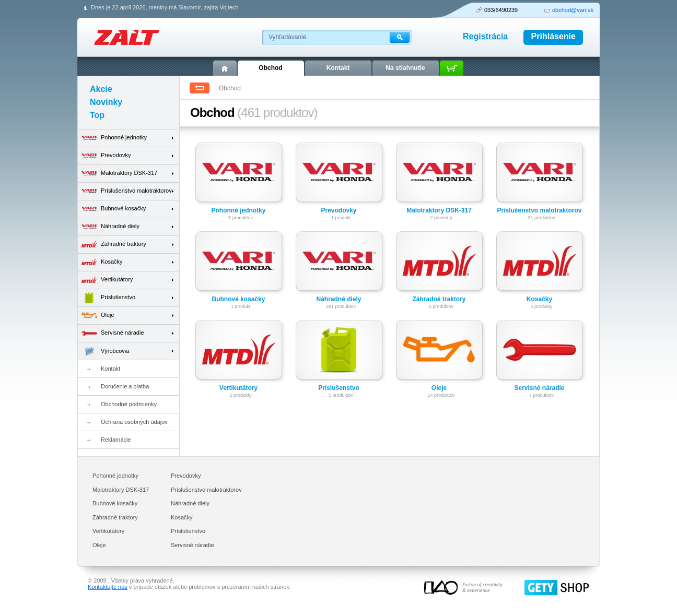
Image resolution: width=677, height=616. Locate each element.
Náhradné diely (338, 299)
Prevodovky (338, 210)
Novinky (106, 102)
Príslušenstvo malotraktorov (539, 210)
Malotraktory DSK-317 (439, 210)
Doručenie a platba (125, 386)
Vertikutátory (238, 388)
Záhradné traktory (439, 299)
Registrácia (485, 36)
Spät (200, 88)
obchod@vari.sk (573, 10)
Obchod (270, 68)
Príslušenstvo (339, 388)
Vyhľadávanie (287, 37)
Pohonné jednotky (238, 210)
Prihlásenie (553, 36)
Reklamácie (116, 440)
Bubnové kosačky (238, 299)
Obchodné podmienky (129, 404)
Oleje (439, 388)
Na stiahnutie (405, 68)
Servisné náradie (539, 388)
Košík (452, 68)
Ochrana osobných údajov (134, 422)
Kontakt (110, 369)
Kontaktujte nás (108, 587)
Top (97, 115)
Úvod (225, 68)
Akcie (101, 89)
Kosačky (539, 299)
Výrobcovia (103, 351)
